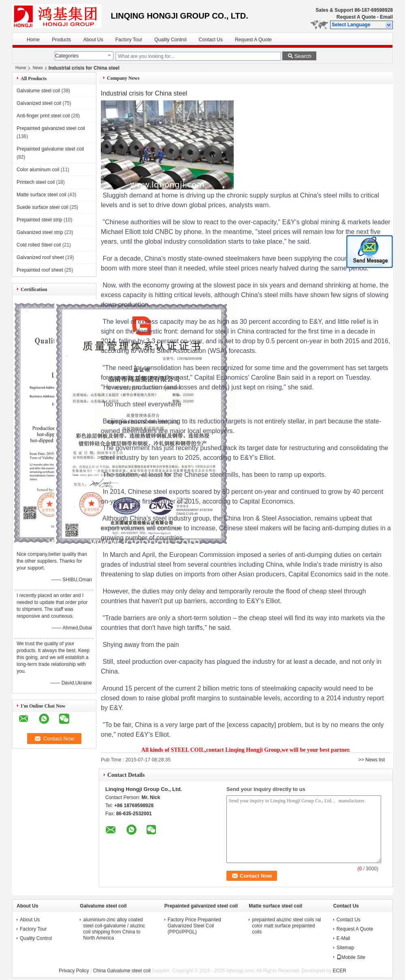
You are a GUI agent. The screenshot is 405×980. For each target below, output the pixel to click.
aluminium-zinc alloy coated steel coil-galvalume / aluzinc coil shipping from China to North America (114, 929)
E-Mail (343, 938)
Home (33, 40)
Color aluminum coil (38, 170)
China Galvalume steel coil (122, 971)
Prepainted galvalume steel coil (50, 149)
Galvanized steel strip (40, 232)
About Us (93, 40)
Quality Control (170, 40)
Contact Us (211, 40)
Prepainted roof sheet (40, 270)
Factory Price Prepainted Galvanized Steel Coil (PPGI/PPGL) (194, 926)
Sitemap (345, 948)
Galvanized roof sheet (40, 257)
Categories (67, 56)
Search (303, 56)
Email (386, 17)
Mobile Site (351, 957)
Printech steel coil (36, 182)
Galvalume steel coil (38, 91)
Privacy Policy (74, 971)
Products (61, 40)
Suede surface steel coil (42, 207)
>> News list (372, 760)
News (38, 68)
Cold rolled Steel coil (39, 245)
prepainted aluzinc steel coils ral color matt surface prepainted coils (286, 926)
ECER (339, 971)
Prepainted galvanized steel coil (51, 128)
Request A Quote (356, 17)
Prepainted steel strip (39, 220)
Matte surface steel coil (42, 195)
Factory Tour (129, 40)
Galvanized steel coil (39, 103)
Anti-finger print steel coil (43, 116)
